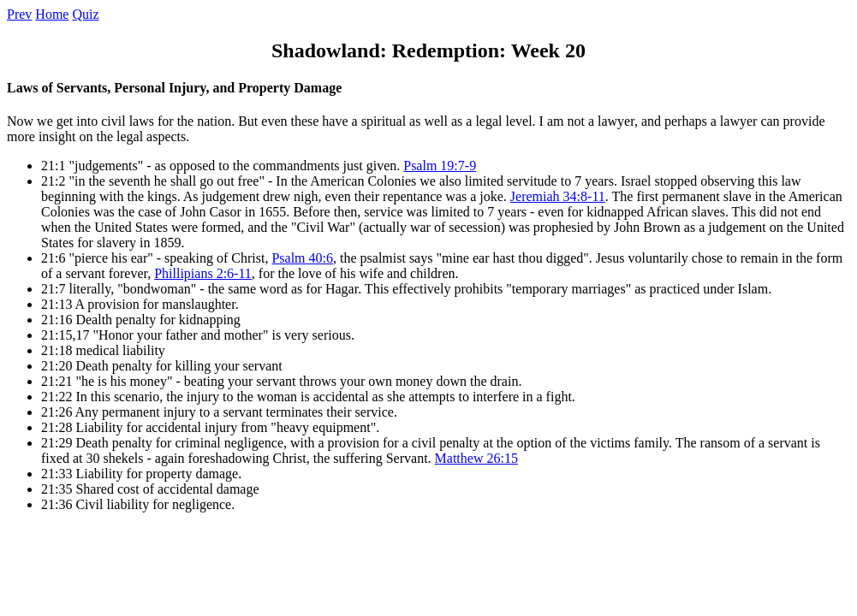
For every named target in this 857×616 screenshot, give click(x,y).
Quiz (85, 14)
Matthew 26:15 (476, 458)
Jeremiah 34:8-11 (558, 196)
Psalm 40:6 (302, 258)
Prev (19, 14)
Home (52, 14)
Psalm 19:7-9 (440, 166)
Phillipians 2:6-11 (203, 273)
